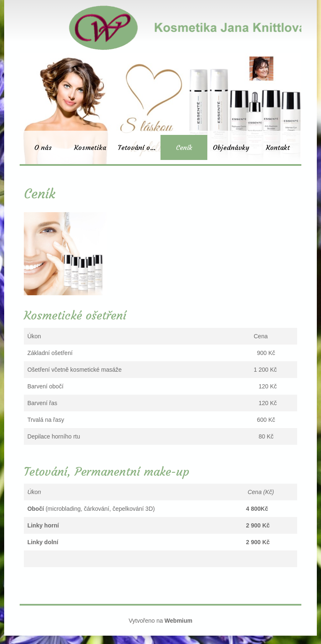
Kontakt (278, 147)
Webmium (179, 621)
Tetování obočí (139, 147)
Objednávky (231, 147)
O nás (43, 147)
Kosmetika (90, 147)
